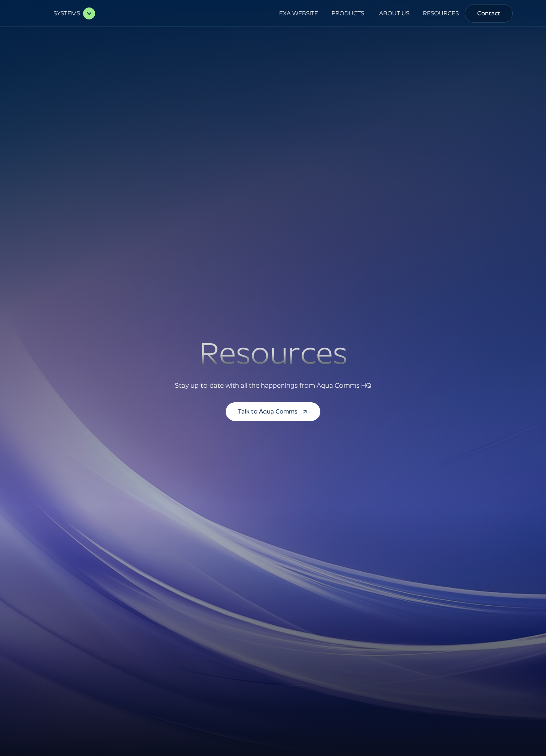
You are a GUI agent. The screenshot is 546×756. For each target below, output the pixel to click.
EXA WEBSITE (299, 13)
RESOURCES (441, 13)
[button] (71, 13)
